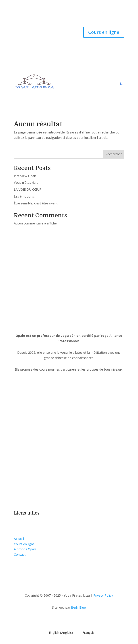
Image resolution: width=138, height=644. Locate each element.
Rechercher (114, 154)
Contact (20, 554)
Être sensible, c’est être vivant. (36, 203)
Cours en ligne (104, 32)
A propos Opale (25, 549)
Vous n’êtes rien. (26, 183)
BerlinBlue (78, 607)
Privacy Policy (103, 595)
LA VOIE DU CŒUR (28, 189)
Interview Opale (25, 176)
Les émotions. (24, 196)
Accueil (19, 539)
